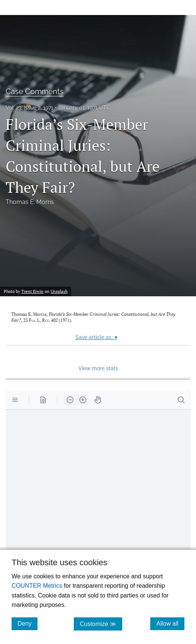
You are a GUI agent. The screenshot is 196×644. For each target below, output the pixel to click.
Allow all (170, 623)
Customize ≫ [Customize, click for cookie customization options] (101, 624)
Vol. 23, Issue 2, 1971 (29, 108)
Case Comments (35, 92)
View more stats (98, 368)
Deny (28, 623)
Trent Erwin (32, 291)
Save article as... (96, 337)
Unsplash (59, 291)
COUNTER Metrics (37, 586)
